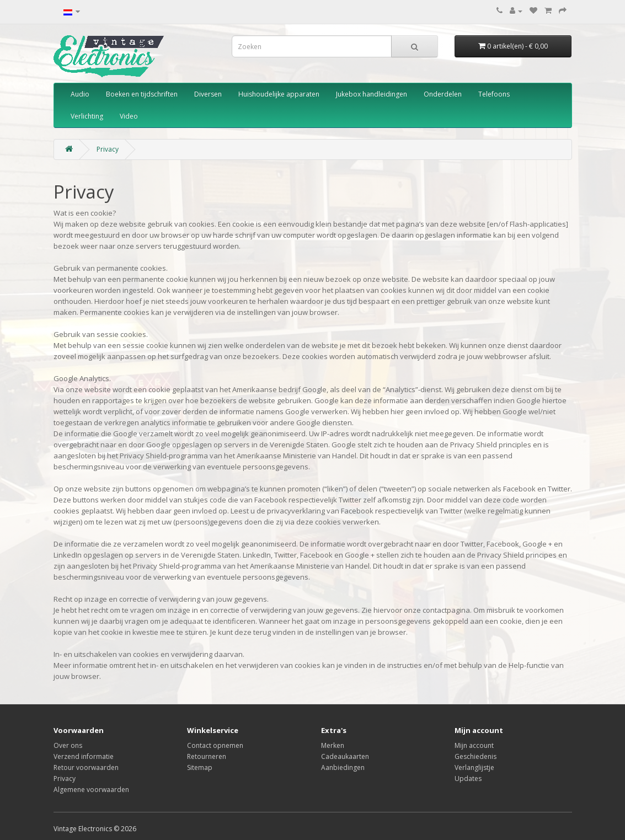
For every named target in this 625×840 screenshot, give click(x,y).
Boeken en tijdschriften (142, 94)
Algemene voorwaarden (91, 790)
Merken (333, 745)
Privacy (108, 149)
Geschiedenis (476, 756)
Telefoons (494, 94)
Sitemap (200, 767)
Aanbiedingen (343, 767)
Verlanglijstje (474, 767)
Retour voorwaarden (86, 767)
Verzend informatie (84, 756)
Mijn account (474, 745)
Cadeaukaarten (345, 756)
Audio (80, 94)
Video (129, 116)
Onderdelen (443, 94)
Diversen (208, 94)
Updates (468, 779)
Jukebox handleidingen (372, 94)
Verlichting (87, 116)
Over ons (68, 745)
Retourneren (207, 756)
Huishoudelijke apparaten (279, 94)
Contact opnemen (215, 745)
